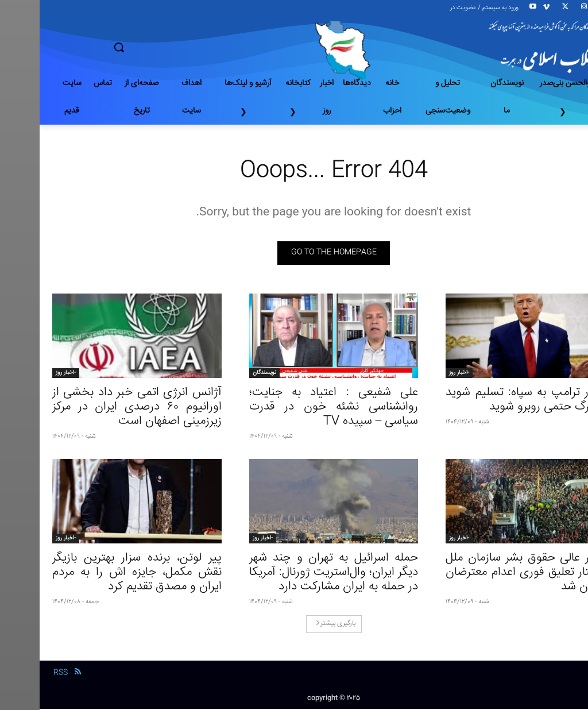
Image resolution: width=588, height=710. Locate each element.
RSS (21, 674)
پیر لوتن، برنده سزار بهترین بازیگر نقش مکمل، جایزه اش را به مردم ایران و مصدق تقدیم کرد (97, 574)
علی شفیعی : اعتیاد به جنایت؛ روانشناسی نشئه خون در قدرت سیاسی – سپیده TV (294, 408)
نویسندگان (225, 374)
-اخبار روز (419, 374)
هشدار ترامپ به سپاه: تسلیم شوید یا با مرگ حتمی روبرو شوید (491, 401)
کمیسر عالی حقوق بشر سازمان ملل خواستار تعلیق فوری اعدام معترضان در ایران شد (491, 574)
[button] (159, 47)
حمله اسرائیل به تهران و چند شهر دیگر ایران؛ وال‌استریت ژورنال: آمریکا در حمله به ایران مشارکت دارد (294, 574)
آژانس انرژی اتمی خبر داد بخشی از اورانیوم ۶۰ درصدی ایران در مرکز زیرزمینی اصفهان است (97, 408)
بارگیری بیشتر (296, 625)
